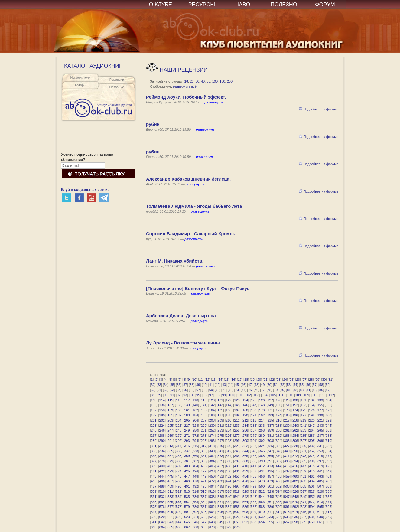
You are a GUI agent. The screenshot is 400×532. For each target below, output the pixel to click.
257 (253, 430)
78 (269, 390)
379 (170, 461)
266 (328, 430)
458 (278, 476)
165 (220, 410)
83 (302, 390)
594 (312, 507)
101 (240, 395)
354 (328, 451)
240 (295, 426)
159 (170, 410)
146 (245, 405)
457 (270, 476)
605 (220, 512)
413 (270, 466)
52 (282, 385)
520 (245, 491)
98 (217, 395)
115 (170, 400)
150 (222, 81)
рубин (153, 124)
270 (179, 436)
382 (195, 461)
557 (187, 502)
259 (270, 430)
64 (179, 390)
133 (320, 400)
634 (278, 517)
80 (282, 390)
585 (237, 507)
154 (312, 405)
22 (272, 380)
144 (229, 405)
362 (212, 456)
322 (245, 446)
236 (262, 426)
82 (295, 390)
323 (253, 446)
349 (287, 451)
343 (237, 451)
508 (328, 486)
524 (278, 491)
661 (320, 522)
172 (278, 410)
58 (321, 385)
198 (312, 415)
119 (203, 400)
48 (256, 385)
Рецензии (117, 80)
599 (170, 512)
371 (287, 456)
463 (320, 476)
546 (278, 497)
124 (245, 400)
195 (287, 415)
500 (262, 486)
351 (304, 451)
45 (237, 385)
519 (237, 491)
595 (320, 507)
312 (162, 446)
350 (295, 451)
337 (187, 451)
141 (203, 405)
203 (170, 420)
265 (320, 430)
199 (320, 415)
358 (179, 456)
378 (162, 461)
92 (179, 395)
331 (320, 446)
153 (304, 405)
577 (170, 507)
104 (265, 395)
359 (187, 456)
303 (270, 441)
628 (229, 517)
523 (270, 491)
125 (253, 400)
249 (187, 430)
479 (270, 481)
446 (179, 476)
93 (185, 395)
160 (179, 410)
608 (245, 512)
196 (295, 415)
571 (304, 502)
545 (270, 497)
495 (220, 486)
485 (320, 481)
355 (154, 456)
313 (170, 446)
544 (262, 497)
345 (253, 451)
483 (304, 481)
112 (331, 395)
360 (195, 456)
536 (195, 497)
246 (162, 430)
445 (170, 476)
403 (187, 466)
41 (211, 385)
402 (179, 466)
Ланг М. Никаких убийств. (175, 261)
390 (262, 461)
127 (270, 400)
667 (187, 527)
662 (328, 522)
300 (245, 441)
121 (220, 400)
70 (217, 390)
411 (253, 466)
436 (278, 471)
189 (237, 415)
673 (237, 527)
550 (312, 497)
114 (162, 400)
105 (273, 395)
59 (327, 385)
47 (250, 385)
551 (320, 497)
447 (187, 476)
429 (220, 471)
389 (253, 461)
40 (203, 81)
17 (240, 380)
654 (262, 522)
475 (237, 481)
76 (256, 390)
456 (262, 476)
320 (229, 446)
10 (186, 81)
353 (320, 451)
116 (179, 400)
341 (220, 451)
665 (170, 527)
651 (237, 522)
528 (312, 491)
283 (287, 436)
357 (170, 456)
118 (195, 400)
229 (203, 426)
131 (304, 400)
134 (328, 400)
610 (262, 512)
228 (195, 426)
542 (245, 497)
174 (295, 410)
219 (304, 420)
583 (220, 507)
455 (253, 476)
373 (304, 456)
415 (287, 466)
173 (287, 410)
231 (220, 426)
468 (179, 481)
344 (245, 451)
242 (312, 426)
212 (245, 420)
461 (304, 476)
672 (229, 527)
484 (312, 481)
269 (170, 436)
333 (154, 451)
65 (185, 390)
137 (170, 405)
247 (170, 430)
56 (308, 385)
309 (320, 441)
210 (229, 420)
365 (237, 456)
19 (253, 380)
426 (195, 471)
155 (320, 405)
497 (237, 486)
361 (203, 456)
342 (229, 451)
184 (195, 415)
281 (270, 436)
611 (270, 512)
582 (212, 507)
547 (287, 497)
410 (245, 466)
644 (179, 522)
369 (270, 456)
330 (312, 446)
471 (203, 481)
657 (287, 522)
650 (229, 522)
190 (245, 415)
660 (312, 522)
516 (212, 491)
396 (312, 461)
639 (320, 517)
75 (250, 390)
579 (187, 507)
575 (154, 507)
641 (154, 522)
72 (230, 390)
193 (270, 415)
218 (295, 420)
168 (245, 410)
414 (278, 466)
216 (278, 420)
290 (162, 441)
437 (287, 471)
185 (203, 415)
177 (320, 410)
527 (304, 491)
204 (179, 420)
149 (270, 405)
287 (320, 436)
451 (220, 476)
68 (204, 390)
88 (153, 395)
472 (212, 481)
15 (227, 380)
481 (287, 481)
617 (320, 512)
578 (179, 507)
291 (170, 441)
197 (304, 415)
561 (220, 502)
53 (289, 385)
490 (179, 486)
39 (198, 385)
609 (253, 512)
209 (220, 420)
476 (245, 481)
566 (262, 502)
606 (229, 512)
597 (154, 512)
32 (153, 385)
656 (278, 522)
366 (245, 456)
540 (229, 497)
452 (229, 476)
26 (298, 380)
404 (195, 466)
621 (170, 517)
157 (154, 410)
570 (295, 502)
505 (304, 486)
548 (295, 497)
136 (162, 405)
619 (154, 517)
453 (237, 476)
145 (237, 405)
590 (278, 507)
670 (212, 527)
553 (154, 502)
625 (203, 517)
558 (195, 502)
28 (311, 380)
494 (212, 486)
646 (195, 522)
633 (270, 517)
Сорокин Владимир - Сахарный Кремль (191, 234)
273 (203, 436)
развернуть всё (185, 86)
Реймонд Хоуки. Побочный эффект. (186, 97)
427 (203, 471)
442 (328, 471)
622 (179, 517)
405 (203, 466)
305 (287, 441)
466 (162, 481)
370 (278, 456)
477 (253, 481)
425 (187, 471)
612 (278, 512)
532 (162, 497)
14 (220, 380)
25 (291, 380)
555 (170, 502)
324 (262, 446)
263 (304, 430)
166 (229, 410)
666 (179, 527)
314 (179, 446)
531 (154, 497)
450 (212, 476)
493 (203, 486)
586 (245, 507)
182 (179, 415)
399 (154, 466)
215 (270, 420)
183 (187, 415)
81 (289, 390)
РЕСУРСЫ (202, 5)
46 (243, 385)
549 (304, 497)
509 (154, 491)
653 (253, 522)
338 (195, 451)
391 (270, 461)
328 (295, 446)
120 (212, 400)
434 (262, 471)
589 (270, 507)
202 (162, 420)
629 (237, 517)
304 (278, 441)
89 (159, 395)
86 (321, 390)
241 (304, 426)
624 (195, 517)
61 (159, 390)
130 (295, 400)
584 (229, 507)
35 (172, 385)
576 (162, 507)
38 (192, 385)
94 (192, 395)
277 (237, 436)
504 (295, 486)
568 (278, 502)
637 (304, 517)
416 (295, 466)
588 (262, 507)
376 (328, 456)
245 (154, 430)
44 (230, 385)
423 (170, 471)
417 (304, 466)
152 (295, 405)
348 (278, 451)
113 (154, 400)
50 (208, 81)
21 (265, 380)
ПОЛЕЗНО (284, 5)
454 (245, 476)
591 (287, 507)
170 (262, 410)
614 (295, 512)
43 (224, 385)
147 (253, 405)
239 (287, 426)
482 (295, 481)
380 (179, 461)
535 (187, 497)
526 (295, 491)
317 (203, 446)
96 (204, 395)
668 (195, 527)
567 (270, 502)
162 (195, 410)
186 (212, 415)
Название (117, 87)
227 (187, 426)
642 (162, 522)
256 (245, 430)
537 (203, 497)
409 (237, 466)
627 (220, 517)
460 (295, 476)
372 (295, 456)
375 (320, 456)
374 (312, 456)
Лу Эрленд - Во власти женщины (183, 343)
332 (328, 446)
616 (312, 512)
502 (278, 486)
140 (195, 405)
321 (237, 446)
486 (328, 481)
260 (278, 430)
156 (328, 405)
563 (237, 502)
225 (170, 426)
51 (276, 385)
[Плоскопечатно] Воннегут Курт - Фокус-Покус (198, 288)
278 (245, 436)
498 (245, 486)
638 (312, 517)
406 (212, 466)
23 (278, 380)
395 (304, 461)
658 (295, 522)
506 (312, 486)
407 (220, 466)
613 (287, 512)
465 (154, 481)
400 (162, 466)
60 (153, 390)
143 (220, 405)
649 (220, 522)
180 (162, 415)
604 (212, 512)
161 (187, 410)
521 (253, 491)
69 (211, 390)
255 (237, 430)
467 (170, 481)
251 (203, 430)
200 (230, 81)
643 (170, 522)
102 (248, 395)
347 (270, 451)
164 (212, 410)
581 (203, 507)
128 (278, 400)
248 (179, 430)
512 (179, 491)
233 (237, 426)
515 (203, 491)
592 (295, 507)
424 (179, 471)
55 (302, 385)
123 (237, 400)
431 (237, 471)
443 (154, 476)
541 (237, 497)
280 (262, 436)
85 (315, 390)
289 (154, 441)
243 (320, 426)
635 (287, 517)
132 (312, 400)
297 (220, 441)
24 (285, 380)
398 (328, 461)
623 (187, 517)
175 (304, 410)
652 (245, 522)
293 (187, 441)
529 (320, 491)
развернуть (214, 102)
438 (295, 471)
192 (262, 415)
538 (212, 497)
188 (229, 415)
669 (203, 527)
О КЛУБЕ (161, 5)
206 (195, 420)
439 (304, 471)
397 (320, 461)
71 (224, 390)
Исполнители (80, 77)
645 (187, 522)
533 (170, 497)
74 (243, 390)
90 (166, 395)
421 (154, 471)
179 (154, 415)
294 (195, 441)
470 (195, 481)
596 (328, 507)
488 (162, 486)
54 (295, 385)
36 (179, 385)
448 (195, 476)
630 (245, 517)
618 (328, 512)
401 (170, 466)
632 (262, 517)
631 (253, 517)
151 (287, 405)
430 (229, 471)
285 (304, 436)
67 (198, 390)
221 (320, 420)
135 (154, 405)
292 (179, 441)
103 (256, 395)
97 (211, 395)
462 (312, 476)
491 (187, 486)
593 (304, 507)
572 (312, 502)
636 (295, 517)
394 (295, 461)
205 (187, 420)
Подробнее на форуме (319, 109)
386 (229, 461)
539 (220, 497)
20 (192, 81)
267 (154, 436)
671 (220, 527)
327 (287, 446)
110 (314, 395)
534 (179, 497)
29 (317, 380)
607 (237, 512)
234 (245, 426)
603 (203, 512)
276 (229, 436)
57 (315, 385)
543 (253, 497)
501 (270, 486)
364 (229, 456)
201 (154, 420)
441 (320, 471)
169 (253, 410)
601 (187, 512)
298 (229, 441)
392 (278, 461)
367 (253, 456)
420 (328, 466)
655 (270, 522)
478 (262, 481)
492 (195, 486)
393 (287, 461)
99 (224, 395)
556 (179, 502)
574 (328, 502)
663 (154, 527)
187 (220, 415)
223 (154, 426)
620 (162, 517)
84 (308, 390)
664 (162, 527)
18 (246, 380)
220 (312, 420)
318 (212, 446)
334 (162, 451)
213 (253, 420)
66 (192, 390)
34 (166, 385)
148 (262, 405)
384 (212, 461)
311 (154, 446)
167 (237, 410)
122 (229, 400)
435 (270, 471)
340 (212, 451)
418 (312, 466)
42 (217, 385)
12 (207, 380)
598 (162, 512)
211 (237, 420)
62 (166, 390)
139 (187, 405)
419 (320, 466)
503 (287, 486)
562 (229, 502)
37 (185, 385)
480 (278, 481)
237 (270, 426)
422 (162, 471)
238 (278, 426)
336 (179, 451)
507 (320, 486)
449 (203, 476)
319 (220, 446)
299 (237, 441)
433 (253, 471)
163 (203, 410)
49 (263, 385)
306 (295, 441)
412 (262, 466)
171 (270, 410)
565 (253, 502)
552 (328, 497)
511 (170, 491)
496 (229, 486)
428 (212, 471)
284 (295, 436)
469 (187, 481)
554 (162, 502)
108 (298, 395)
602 (195, 512)
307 (304, 441)
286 (312, 436)
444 (162, 476)
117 (187, 400)
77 (263, 390)
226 (179, 426)
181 (170, 415)
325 (270, 446)
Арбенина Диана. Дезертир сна (181, 316)
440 (312, 471)
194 (278, 415)
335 (170, 451)
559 (203, 502)
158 (162, 410)
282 (278, 436)
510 (162, 491)
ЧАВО (243, 5)
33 (159, 385)
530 (328, 491)
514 (195, 491)
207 (203, 420)
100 (215, 81)
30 (197, 81)
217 (287, 420)
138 (179, 405)
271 (187, 436)
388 (245, 461)
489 (170, 486)
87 (327, 390)
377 (154, 461)
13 (214, 380)
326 (278, 446)
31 (330, 380)
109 (306, 395)
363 (220, 456)
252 (212, 430)
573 (320, 502)
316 (195, 446)
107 (290, 395)
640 (328, 517)
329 (304, 446)
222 (328, 420)
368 (262, 456)
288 (328, 436)
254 (229, 430)
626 (212, 517)
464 (328, 476)
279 (253, 436)
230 (212, 426)
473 (220, 481)
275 (220, 436)
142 (212, 405)
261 (287, 430)
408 (229, 466)
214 (262, 420)
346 (262, 451)
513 (187, 491)
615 (304, 512)
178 (328, 410)
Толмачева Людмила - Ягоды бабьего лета (194, 206)
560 (212, 502)
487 (154, 486)
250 (195, 430)
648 (212, 522)
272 (195, 436)
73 (237, 390)
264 (312, 430)
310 (328, 441)
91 (172, 395)
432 (245, 471)
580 (195, 507)
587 (253, 507)
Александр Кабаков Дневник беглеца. (188, 179)
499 (253, 486)
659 (304, 522)
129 (287, 400)
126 (262, 400)
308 (312, 441)
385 (220, 461)
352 (312, 451)
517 (220, 491)
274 (212, 436)
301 (253, 441)
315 (187, 446)
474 (229, 481)
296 (212, 441)
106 (281, 395)
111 (323, 395)
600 (179, 512)
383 (203, 461)
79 (276, 390)
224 (162, 426)
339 (203, 451)
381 (187, 461)
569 (287, 502)
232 (229, 426)
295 (203, 441)
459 (287, 476)
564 (245, 502)
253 (220, 430)
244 (328, 426)
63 (172, 390)
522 (262, 491)
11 (201, 380)
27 (304, 380)
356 (162, 456)
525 (287, 491)
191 (253, 415)
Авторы (80, 85)
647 (203, 522)
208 (212, 420)
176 (312, 410)
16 (233, 380)
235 (253, 426)
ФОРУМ (325, 5)
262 (295, 430)
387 (237, 461)
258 (262, 430)
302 (262, 441)
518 (229, 491)
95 (198, 395)
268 (162, 436)
